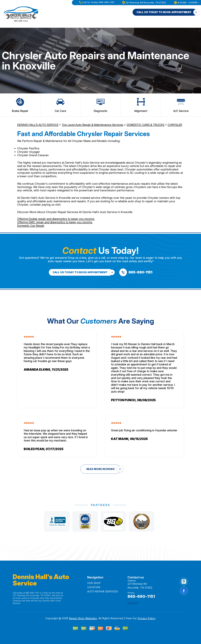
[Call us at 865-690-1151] (136, 272)
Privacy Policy (147, 618)
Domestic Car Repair (31, 226)
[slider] (29, 337)
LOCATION (89, 12)
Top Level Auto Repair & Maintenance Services (93, 125)
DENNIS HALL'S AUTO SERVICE (38, 125)
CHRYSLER (175, 125)
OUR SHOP (71, 12)
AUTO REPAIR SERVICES (116, 12)
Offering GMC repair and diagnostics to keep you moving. (55, 222)
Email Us (133, 603)
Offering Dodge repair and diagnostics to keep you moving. (56, 219)
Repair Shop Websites (83, 618)
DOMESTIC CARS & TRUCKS (145, 125)
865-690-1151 (32, 593)
